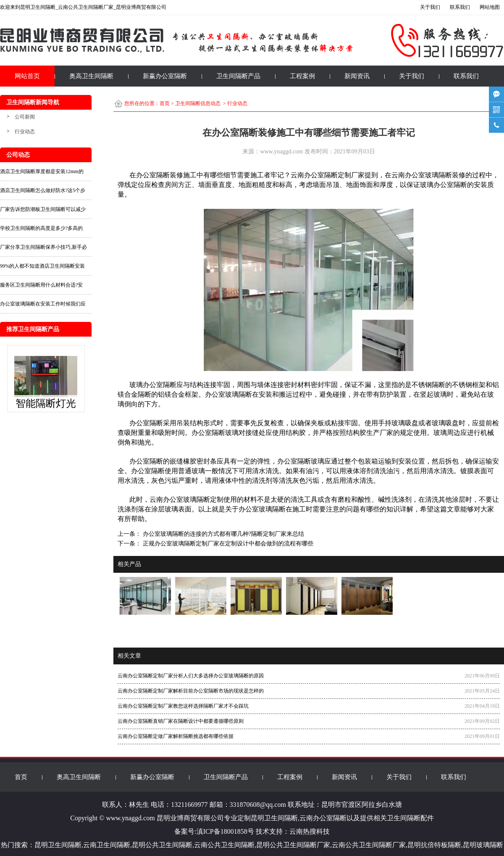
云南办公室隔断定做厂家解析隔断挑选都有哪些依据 (176, 736)
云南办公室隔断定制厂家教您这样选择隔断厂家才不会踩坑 (183, 706)
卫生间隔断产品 (238, 76)
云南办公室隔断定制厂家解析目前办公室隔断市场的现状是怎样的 (191, 691)
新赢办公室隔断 (165, 76)
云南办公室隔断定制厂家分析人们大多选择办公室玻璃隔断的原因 (191, 676)
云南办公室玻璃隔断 (180, 499)
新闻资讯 (357, 76)
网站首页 (27, 76)
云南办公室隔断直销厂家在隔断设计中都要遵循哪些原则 (181, 721)
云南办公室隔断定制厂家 (328, 175)
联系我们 (466, 76)
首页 (165, 103)
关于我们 (412, 76)
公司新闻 (25, 117)
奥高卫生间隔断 (91, 76)
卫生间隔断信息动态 (198, 103)
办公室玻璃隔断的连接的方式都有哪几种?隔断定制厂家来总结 (223, 534)
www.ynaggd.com (281, 151)
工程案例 (302, 76)
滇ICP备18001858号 (225, 831)
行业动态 (25, 132)
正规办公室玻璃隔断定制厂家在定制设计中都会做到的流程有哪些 (227, 544)
